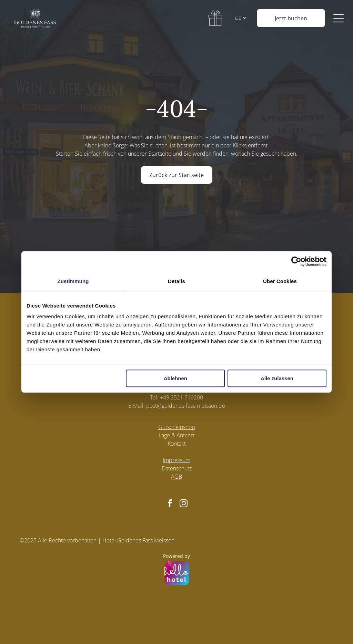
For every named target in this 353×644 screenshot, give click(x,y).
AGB (176, 477)
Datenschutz (177, 468)
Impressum (176, 460)
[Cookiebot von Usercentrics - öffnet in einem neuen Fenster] (296, 261)
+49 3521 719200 (181, 397)
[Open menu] (340, 18)
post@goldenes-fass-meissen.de (186, 406)
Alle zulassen (277, 379)
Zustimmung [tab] (73, 281)
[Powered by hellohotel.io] (176, 574)
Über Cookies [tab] (280, 281)
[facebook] (170, 504)
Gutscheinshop (177, 427)
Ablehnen (175, 379)
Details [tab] (176, 281)
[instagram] (184, 504)
